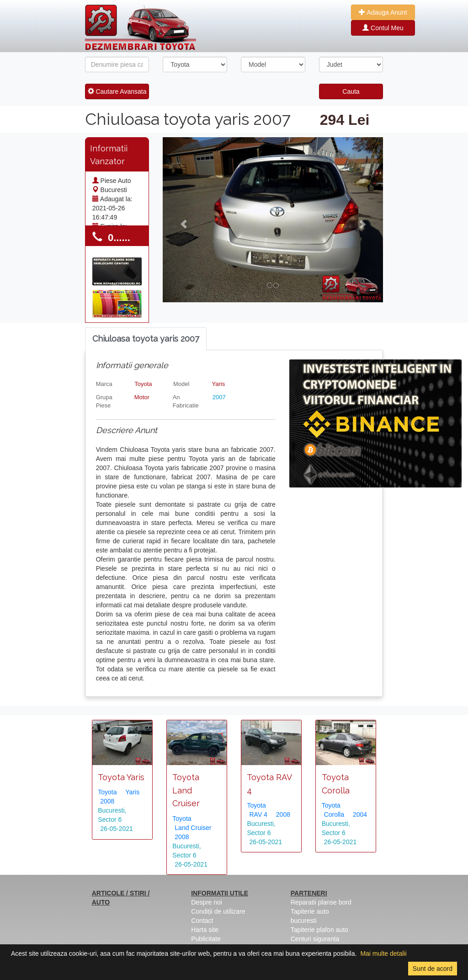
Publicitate (206, 939)
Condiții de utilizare (218, 911)
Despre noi (207, 902)
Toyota (143, 384)
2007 (219, 397)
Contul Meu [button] (383, 28)
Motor (142, 397)
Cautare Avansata (117, 91)
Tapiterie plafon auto (319, 930)
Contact (202, 921)
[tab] (146, 339)
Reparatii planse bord (321, 902)
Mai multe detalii (383, 953)
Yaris (219, 384)
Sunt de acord (433, 969)
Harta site (205, 930)
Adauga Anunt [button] (383, 12)
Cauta (351, 91)
